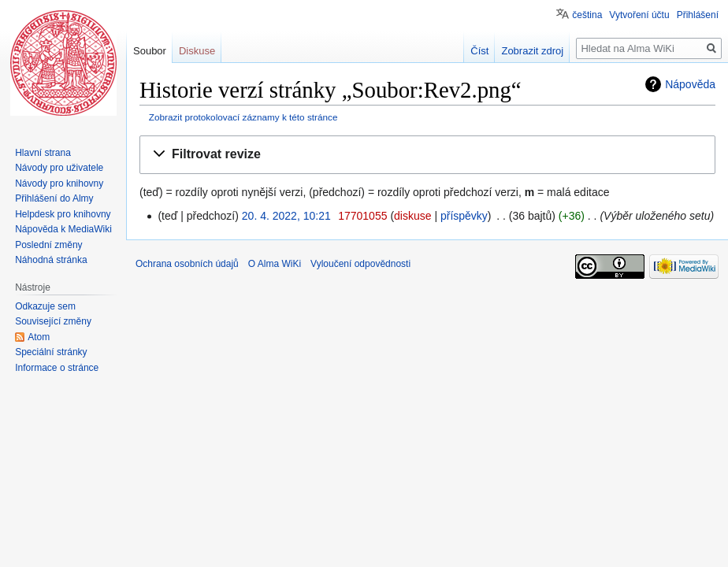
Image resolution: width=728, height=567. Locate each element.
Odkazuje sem (45, 306)
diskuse (412, 216)
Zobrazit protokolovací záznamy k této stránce (243, 117)
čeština (587, 15)
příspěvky (464, 216)
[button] (427, 155)
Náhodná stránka (51, 260)
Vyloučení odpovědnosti (360, 264)
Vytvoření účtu (639, 15)
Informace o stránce (57, 368)
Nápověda (690, 84)
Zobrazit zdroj (532, 51)
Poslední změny (48, 245)
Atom (39, 337)
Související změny (53, 321)
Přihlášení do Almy (54, 198)
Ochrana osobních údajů (187, 264)
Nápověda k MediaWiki (63, 229)
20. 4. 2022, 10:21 (286, 216)
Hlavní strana (43, 153)
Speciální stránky (51, 352)
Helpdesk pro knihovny (63, 214)
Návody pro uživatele (59, 168)
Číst (479, 51)
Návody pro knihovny (59, 183)
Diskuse (197, 51)
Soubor (150, 51)
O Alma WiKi (275, 264)
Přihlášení (698, 15)
